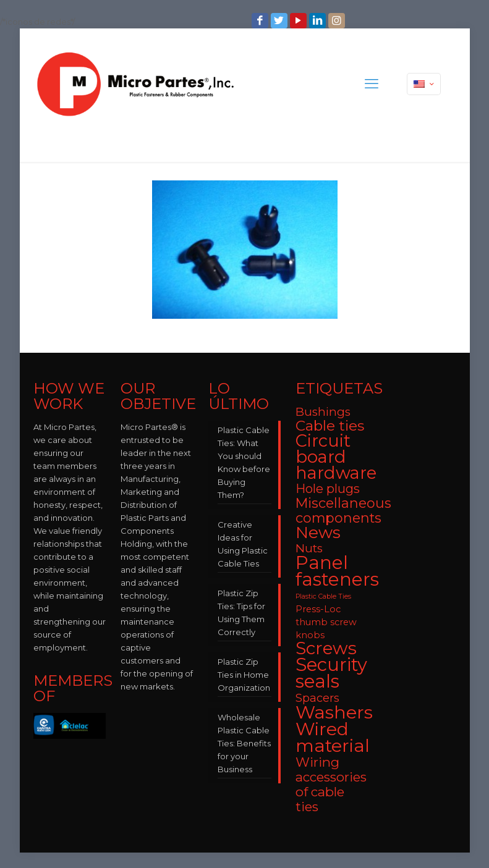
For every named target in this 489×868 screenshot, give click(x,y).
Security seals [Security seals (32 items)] (331, 673)
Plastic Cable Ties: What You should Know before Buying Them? (244, 462)
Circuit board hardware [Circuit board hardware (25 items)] (336, 457)
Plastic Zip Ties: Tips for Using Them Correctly (241, 613)
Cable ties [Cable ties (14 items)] (330, 426)
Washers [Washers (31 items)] (334, 712)
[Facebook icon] (261, 21)
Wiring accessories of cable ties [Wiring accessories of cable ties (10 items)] (331, 784)
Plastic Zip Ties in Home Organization (244, 675)
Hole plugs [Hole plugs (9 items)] (328, 489)
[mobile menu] (372, 84)
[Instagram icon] (338, 21)
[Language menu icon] (424, 84)
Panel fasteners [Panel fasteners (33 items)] (337, 571)
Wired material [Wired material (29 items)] (333, 737)
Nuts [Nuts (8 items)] (309, 548)
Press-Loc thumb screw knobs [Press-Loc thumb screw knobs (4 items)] (326, 622)
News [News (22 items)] (318, 533)
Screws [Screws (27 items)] (326, 648)
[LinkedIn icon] (319, 21)
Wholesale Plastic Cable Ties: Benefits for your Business (244, 743)
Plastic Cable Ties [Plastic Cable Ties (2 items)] (323, 596)
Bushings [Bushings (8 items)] (323, 412)
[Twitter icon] (280, 21)
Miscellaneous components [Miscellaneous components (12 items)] (343, 510)
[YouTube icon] (300, 21)
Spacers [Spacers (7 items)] (317, 698)
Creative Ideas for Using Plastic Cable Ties (243, 544)
